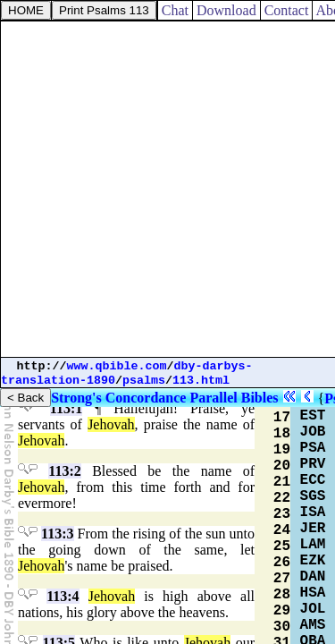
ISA (313, 513)
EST (313, 416)
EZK (313, 561)
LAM (313, 545)
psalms (144, 381)
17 (282, 418)
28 (282, 595)
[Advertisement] (167, 189)
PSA (313, 448)
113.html (201, 381)
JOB (313, 432)
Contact (287, 10)
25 (282, 547)
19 (282, 450)
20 (282, 466)
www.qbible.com (117, 366)
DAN (313, 577)
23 (282, 514)
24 (282, 530)
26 (282, 563)
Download (226, 10)
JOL (313, 609)
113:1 (66, 408)
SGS (313, 496)
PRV (313, 464)
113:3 (57, 534)
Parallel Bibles (234, 398)
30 (282, 627)
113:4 (63, 596)
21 (282, 482)
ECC (313, 480)
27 (282, 579)
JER (313, 529)
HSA (313, 593)
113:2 (64, 471)
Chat (175, 10)
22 (282, 498)
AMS (313, 625)
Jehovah (111, 424)
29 (282, 611)
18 (282, 434)
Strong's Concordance (118, 398)
